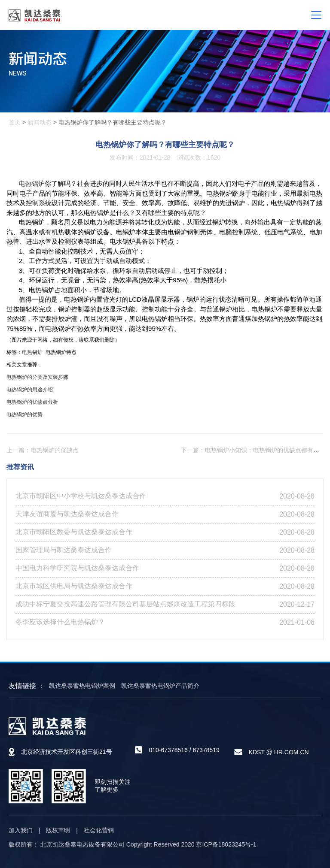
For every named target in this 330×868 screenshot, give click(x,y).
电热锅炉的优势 (24, 414)
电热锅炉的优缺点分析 (32, 402)
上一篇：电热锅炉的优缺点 (43, 450)
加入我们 (21, 830)
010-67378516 (168, 750)
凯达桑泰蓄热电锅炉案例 (82, 686)
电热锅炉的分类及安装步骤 (37, 377)
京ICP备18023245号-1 (226, 844)
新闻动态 (40, 122)
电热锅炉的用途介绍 (30, 390)
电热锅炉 (32, 183)
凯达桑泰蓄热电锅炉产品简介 (160, 686)
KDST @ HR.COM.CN (279, 752)
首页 (15, 122)
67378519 (206, 750)
